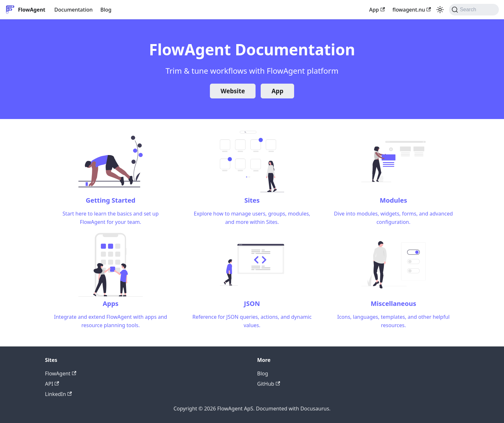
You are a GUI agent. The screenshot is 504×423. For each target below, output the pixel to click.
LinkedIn (58, 394)
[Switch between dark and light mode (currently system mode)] (440, 10)
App (377, 10)
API (52, 384)
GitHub (269, 384)
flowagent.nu (412, 10)
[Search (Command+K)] (474, 10)
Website (233, 91)
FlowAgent (61, 373)
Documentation (73, 10)
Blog (106, 10)
